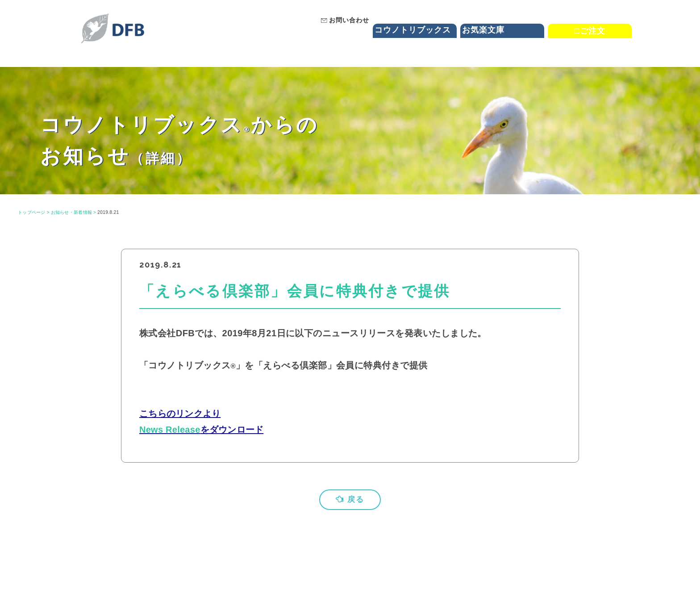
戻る (350, 499)
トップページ (32, 212)
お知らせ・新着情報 (72, 212)
